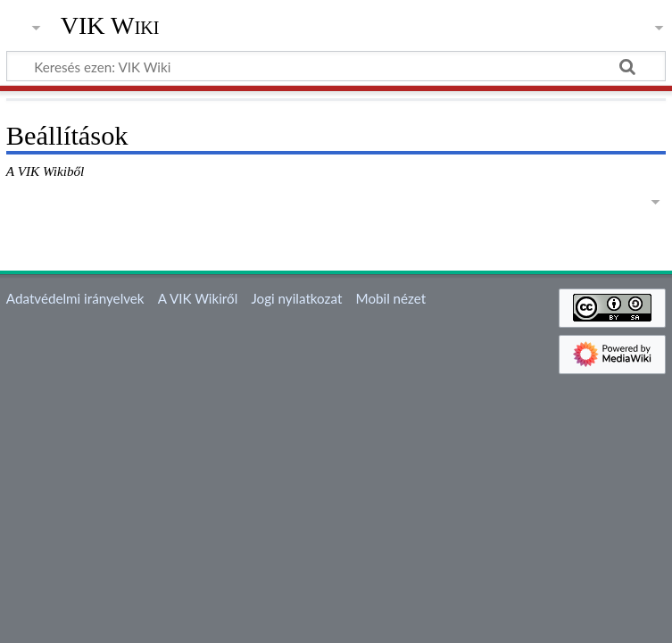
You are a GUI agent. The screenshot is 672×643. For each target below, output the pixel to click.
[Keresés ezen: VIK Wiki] (336, 66)
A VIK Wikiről (198, 298)
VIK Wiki (110, 26)
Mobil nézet (391, 298)
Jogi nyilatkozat (296, 298)
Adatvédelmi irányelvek (75, 298)
